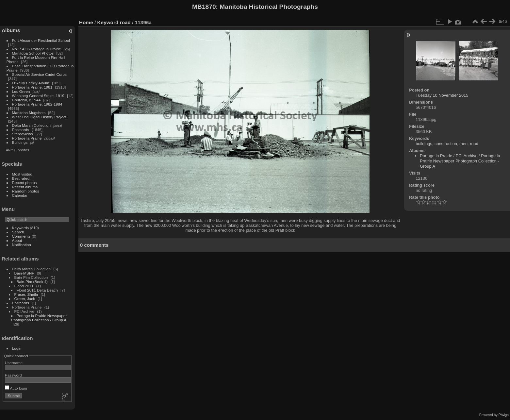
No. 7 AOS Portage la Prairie (37, 49)
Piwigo (504, 415)
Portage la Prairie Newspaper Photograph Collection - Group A (39, 318)
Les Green (21, 91)
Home (86, 22)
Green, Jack (25, 299)
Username (14, 363)
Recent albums (25, 187)
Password (13, 375)
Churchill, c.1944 (26, 100)
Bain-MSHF (24, 273)
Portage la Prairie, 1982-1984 (37, 104)
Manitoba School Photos (33, 53)
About (17, 240)
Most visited (22, 174)
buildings (424, 144)
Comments (21, 236)
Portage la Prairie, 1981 (32, 87)
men (463, 144)
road (125, 22)
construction (446, 144)
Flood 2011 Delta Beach (37, 290)
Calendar (20, 195)
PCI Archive (467, 156)
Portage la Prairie (27, 138)
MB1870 (204, 7)
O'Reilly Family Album (31, 83)
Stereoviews (23, 134)
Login (17, 348)
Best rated (21, 178)
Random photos (26, 191)
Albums (11, 30)
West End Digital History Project (39, 117)
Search (18, 232)
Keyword (108, 22)
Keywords (21, 228)
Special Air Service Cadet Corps (39, 74)
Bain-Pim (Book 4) (32, 282)
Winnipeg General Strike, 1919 (38, 96)
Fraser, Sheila (26, 294)
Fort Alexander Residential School (41, 40)
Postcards (21, 130)
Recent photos (25, 183)
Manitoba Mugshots (29, 113)
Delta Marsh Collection (31, 125)
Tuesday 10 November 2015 (442, 95)
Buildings (20, 142)
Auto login (16, 388)
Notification (22, 245)
